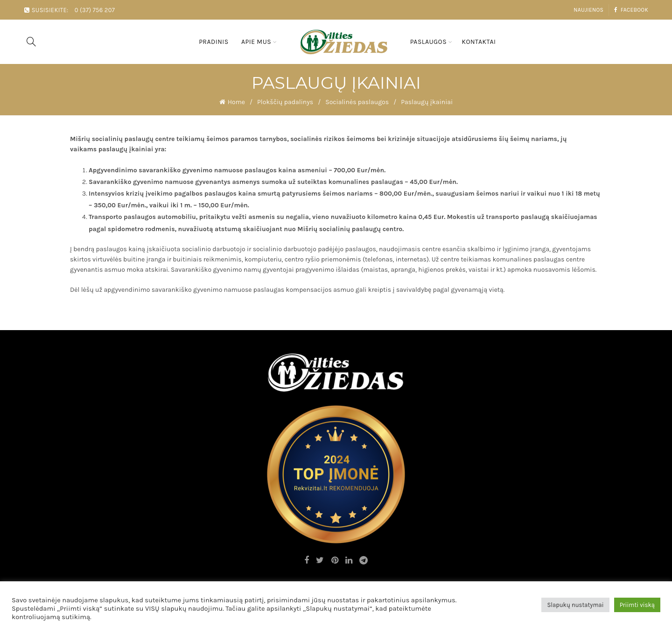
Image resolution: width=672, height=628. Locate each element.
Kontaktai (479, 42)
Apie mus (256, 42)
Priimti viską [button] (637, 605)
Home (236, 102)
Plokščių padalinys (285, 102)
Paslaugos (428, 42)
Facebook (631, 10)
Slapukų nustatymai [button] (575, 605)
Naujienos (588, 10)
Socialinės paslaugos (357, 102)
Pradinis (214, 42)
